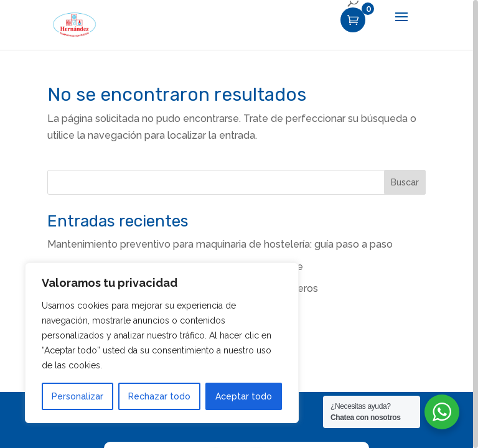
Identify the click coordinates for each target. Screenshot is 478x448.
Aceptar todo (244, 396)
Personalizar (77, 396)
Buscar (405, 182)
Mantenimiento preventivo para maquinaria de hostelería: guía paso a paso (220, 244)
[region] (239, 224)
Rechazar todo (159, 396)
